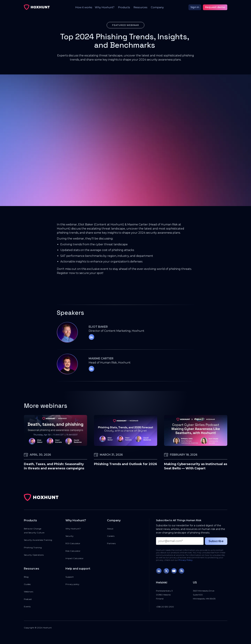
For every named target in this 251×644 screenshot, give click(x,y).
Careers (111, 536)
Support (70, 577)
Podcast (28, 599)
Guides (27, 584)
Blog (26, 577)
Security (69, 536)
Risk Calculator (73, 551)
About (110, 529)
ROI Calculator (73, 543)
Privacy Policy (186, 560)
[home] (37, 7)
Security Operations (34, 555)
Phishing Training (33, 548)
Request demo (215, 7)
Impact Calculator (74, 558)
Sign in (195, 7)
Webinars (29, 592)
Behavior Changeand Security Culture (34, 531)
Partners (111, 543)
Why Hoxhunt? (73, 529)
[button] (104, 7)
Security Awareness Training (38, 540)
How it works (84, 7)
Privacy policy (72, 584)
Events (27, 607)
